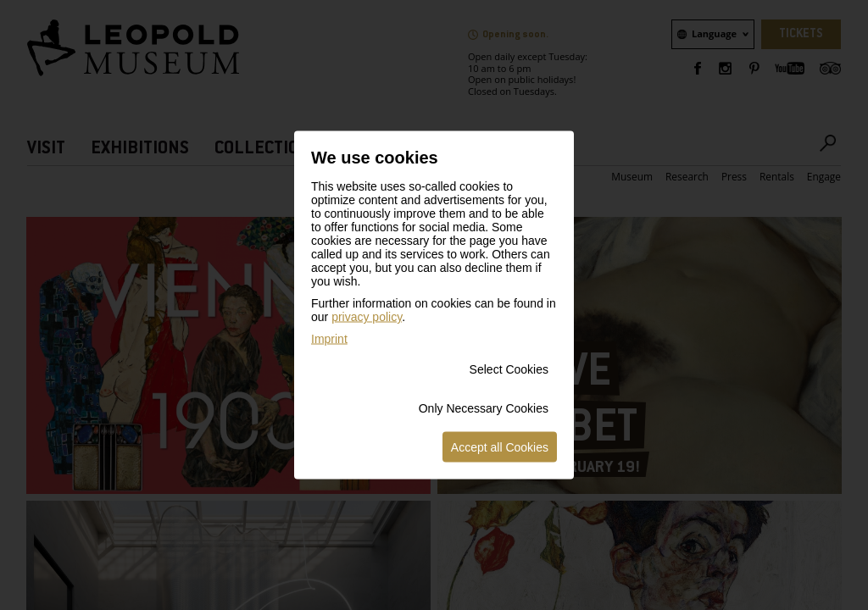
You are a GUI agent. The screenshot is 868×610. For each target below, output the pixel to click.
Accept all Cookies (500, 447)
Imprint (329, 339)
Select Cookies (509, 369)
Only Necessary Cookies (484, 408)
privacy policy (367, 317)
